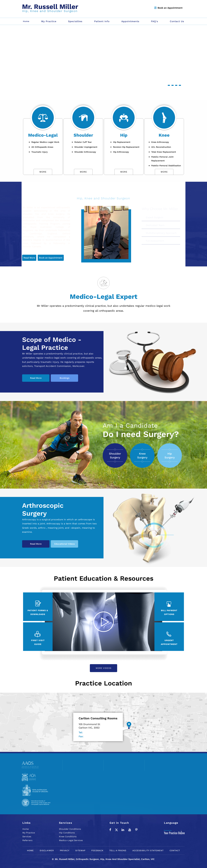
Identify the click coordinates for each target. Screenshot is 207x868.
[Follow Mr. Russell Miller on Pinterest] (136, 830)
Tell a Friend (118, 851)
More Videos (104, 668)
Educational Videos (65, 544)
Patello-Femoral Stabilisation (166, 166)
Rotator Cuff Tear (83, 142)
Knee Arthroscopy (160, 142)
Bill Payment (169, 613)
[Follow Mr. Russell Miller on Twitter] (116, 830)
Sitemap (80, 851)
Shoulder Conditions (70, 829)
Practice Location (104, 683)
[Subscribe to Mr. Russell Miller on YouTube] (130, 830)
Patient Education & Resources (104, 578)
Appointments (130, 21)
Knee (164, 135)
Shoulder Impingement (86, 147)
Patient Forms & (38, 613)
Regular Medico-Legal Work (45, 142)
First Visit (38, 643)
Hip (124, 135)
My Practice (49, 21)
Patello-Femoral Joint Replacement (162, 159)
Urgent (169, 643)
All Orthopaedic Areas (42, 147)
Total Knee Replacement (164, 152)
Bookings (65, 378)
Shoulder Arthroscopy (85, 152)
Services (27, 837)
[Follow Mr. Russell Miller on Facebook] (110, 830)
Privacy (65, 851)
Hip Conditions (67, 833)
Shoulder (83, 135)
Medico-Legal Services (71, 840)
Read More (29, 258)
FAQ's (154, 21)
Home (26, 829)
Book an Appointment (170, 8)
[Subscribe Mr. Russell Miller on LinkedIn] (123, 830)
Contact (175, 851)
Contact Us (177, 21)
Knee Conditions (68, 837)
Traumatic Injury (40, 152)
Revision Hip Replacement (126, 147)
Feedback (97, 851)
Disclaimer (47, 851)
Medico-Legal (43, 135)
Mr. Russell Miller (104, 192)
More (43, 172)
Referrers (27, 840)
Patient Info (102, 21)
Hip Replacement (122, 142)
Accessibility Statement (148, 851)
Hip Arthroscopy (121, 152)
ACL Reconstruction (161, 147)
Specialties (75, 21)
